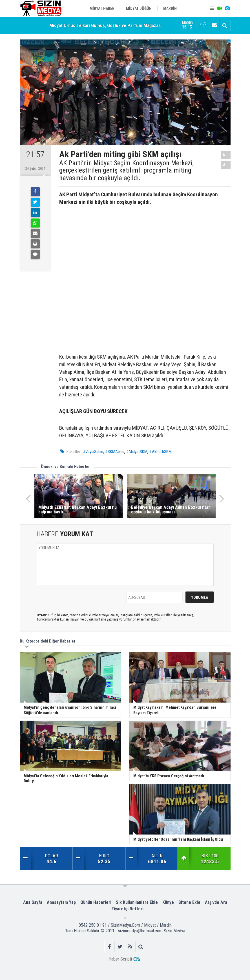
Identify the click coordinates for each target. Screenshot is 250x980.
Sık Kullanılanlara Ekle (137, 902)
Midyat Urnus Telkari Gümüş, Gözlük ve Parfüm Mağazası (106, 26)
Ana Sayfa (33, 902)
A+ (226, 155)
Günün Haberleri (96, 902)
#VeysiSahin (93, 452)
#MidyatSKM (137, 452)
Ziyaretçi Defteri (127, 909)
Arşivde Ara (216, 902)
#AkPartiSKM (161, 452)
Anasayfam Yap (61, 902)
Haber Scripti (120, 959)
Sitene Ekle (189, 902)
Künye (168, 902)
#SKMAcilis (115, 452)
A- (225, 165)
